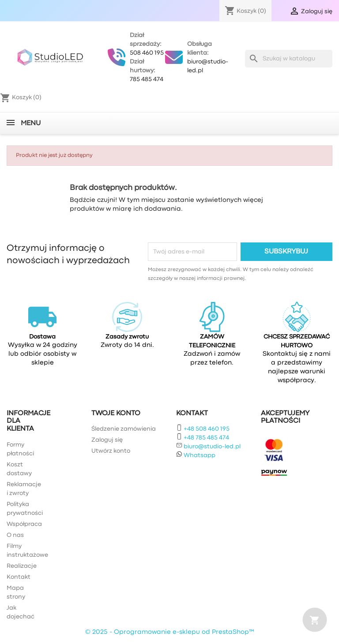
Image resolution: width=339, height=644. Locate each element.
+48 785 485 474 (206, 438)
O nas (15, 535)
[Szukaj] (289, 59)
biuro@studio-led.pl (212, 447)
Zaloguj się (107, 440)
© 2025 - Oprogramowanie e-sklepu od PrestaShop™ (170, 632)
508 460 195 (147, 53)
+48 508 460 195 (207, 429)
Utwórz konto (111, 451)
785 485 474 (147, 79)
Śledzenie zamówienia (124, 429)
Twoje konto (116, 413)
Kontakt (19, 577)
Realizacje (22, 566)
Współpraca (24, 524)
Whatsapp (200, 455)
